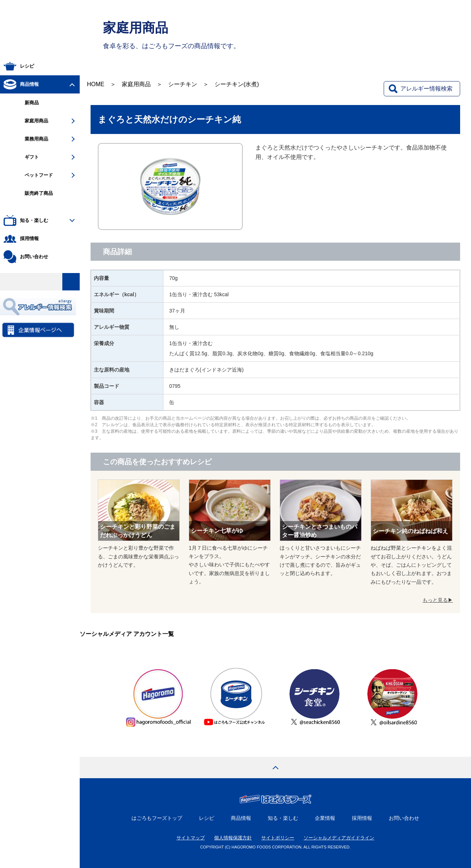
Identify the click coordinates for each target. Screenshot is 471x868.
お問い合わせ (404, 818)
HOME (96, 84)
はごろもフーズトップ (157, 818)
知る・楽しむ (283, 818)
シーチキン (183, 84)
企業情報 (325, 818)
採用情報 (362, 818)
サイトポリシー (278, 838)
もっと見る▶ (438, 600)
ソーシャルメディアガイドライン (339, 838)
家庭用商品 (136, 84)
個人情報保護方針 (233, 838)
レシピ (207, 818)
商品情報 (241, 818)
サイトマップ (191, 838)
